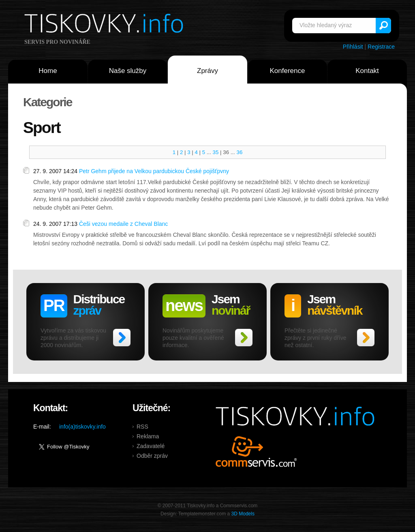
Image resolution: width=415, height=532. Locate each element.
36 (240, 152)
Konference (288, 71)
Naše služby (128, 71)
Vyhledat (383, 26)
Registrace (381, 47)
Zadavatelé (151, 446)
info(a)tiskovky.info (82, 427)
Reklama (148, 436)
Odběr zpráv (152, 456)
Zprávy (207, 71)
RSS (142, 427)
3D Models (243, 514)
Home (48, 71)
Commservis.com (256, 452)
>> (122, 338)
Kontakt (367, 71)
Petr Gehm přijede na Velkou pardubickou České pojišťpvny (154, 171)
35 (216, 152)
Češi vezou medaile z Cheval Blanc (123, 224)
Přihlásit (353, 47)
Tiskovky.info (105, 25)
